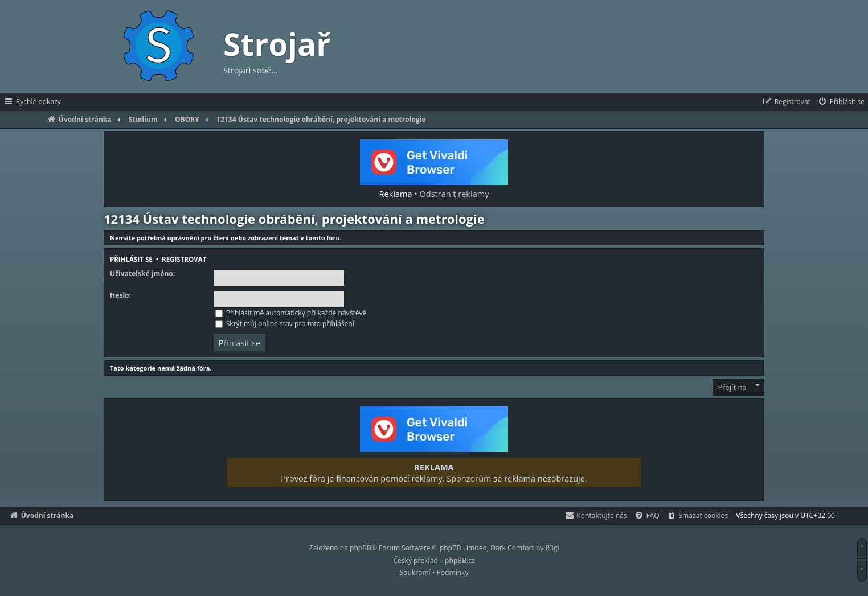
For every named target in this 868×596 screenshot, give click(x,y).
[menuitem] (841, 102)
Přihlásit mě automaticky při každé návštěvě (291, 313)
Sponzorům (469, 478)
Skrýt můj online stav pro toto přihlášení (285, 324)
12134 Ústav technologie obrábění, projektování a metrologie (294, 219)
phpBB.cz (460, 560)
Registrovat (184, 259)
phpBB (361, 548)
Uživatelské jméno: (142, 274)
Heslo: (120, 295)
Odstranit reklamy (455, 194)
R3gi (552, 548)
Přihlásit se (131, 259)
